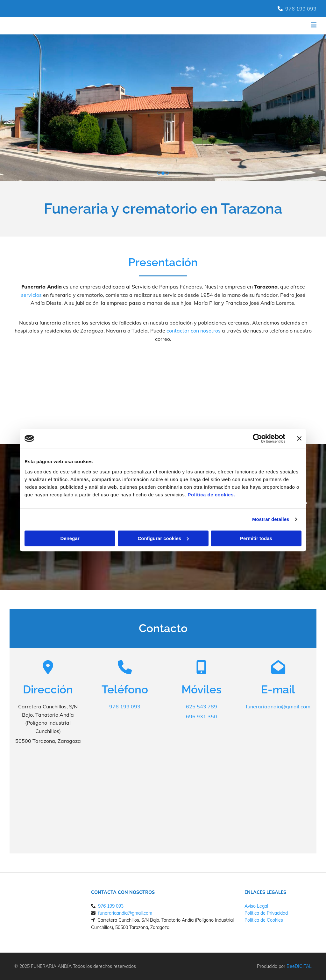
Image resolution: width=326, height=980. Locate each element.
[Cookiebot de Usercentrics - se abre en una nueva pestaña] (257, 438)
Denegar (70, 538)
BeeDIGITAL (299, 966)
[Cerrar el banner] (299, 438)
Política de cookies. (211, 495)
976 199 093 (301, 9)
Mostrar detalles (271, 519)
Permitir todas (256, 538)
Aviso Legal (256, 906)
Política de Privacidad (266, 913)
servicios (31, 295)
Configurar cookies (163, 538)
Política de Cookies (264, 920)
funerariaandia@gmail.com (278, 706)
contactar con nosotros (194, 331)
